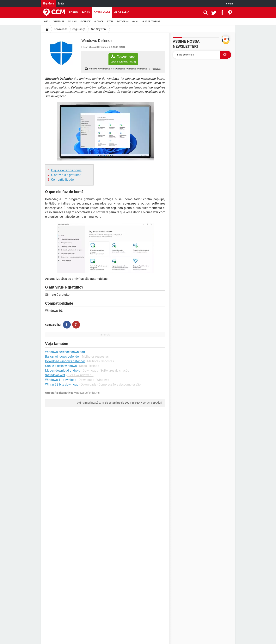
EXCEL (110, 22)
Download (123, 59)
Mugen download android (63, 371)
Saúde (61, 3)
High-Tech (49, 3)
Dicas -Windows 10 (80, 375)
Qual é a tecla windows (61, 366)
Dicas (86, 12)
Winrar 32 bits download (62, 384)
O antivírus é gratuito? (66, 175)
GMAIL (136, 22)
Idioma (229, 3)
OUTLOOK (99, 22)
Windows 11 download (61, 380)
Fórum (74, 12)
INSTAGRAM (123, 22)
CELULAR (72, 22)
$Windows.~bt (55, 375)
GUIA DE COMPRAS (151, 22)
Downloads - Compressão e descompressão (111, 384)
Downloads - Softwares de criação (106, 371)
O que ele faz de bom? (66, 170)
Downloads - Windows (94, 380)
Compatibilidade (62, 180)
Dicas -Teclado (89, 366)
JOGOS (46, 22)
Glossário (122, 12)
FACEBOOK (86, 22)
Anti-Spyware (98, 29)
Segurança (79, 29)
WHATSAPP (59, 22)
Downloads (102, 12)
